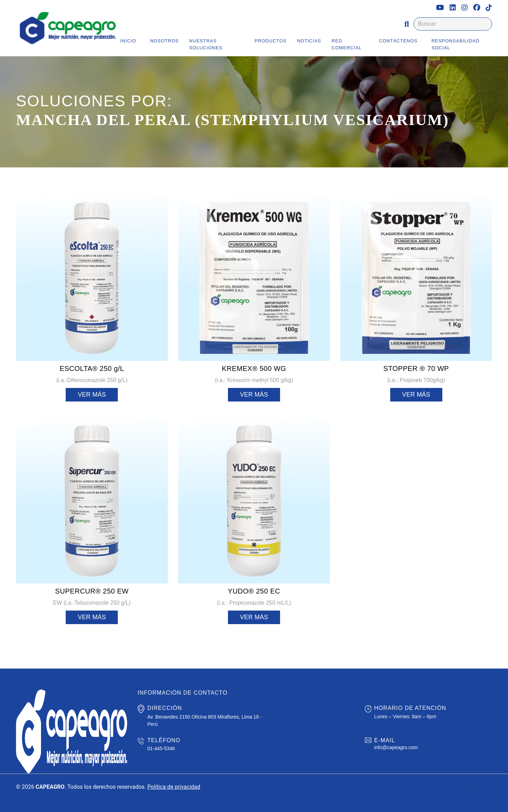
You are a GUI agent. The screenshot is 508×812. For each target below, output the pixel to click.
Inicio (128, 41)
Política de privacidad (174, 787)
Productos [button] (271, 41)
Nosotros (165, 41)
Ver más (92, 395)
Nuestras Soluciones (206, 44)
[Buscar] (453, 24)
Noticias (309, 41)
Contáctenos (398, 41)
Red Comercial (347, 44)
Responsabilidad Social (456, 44)
